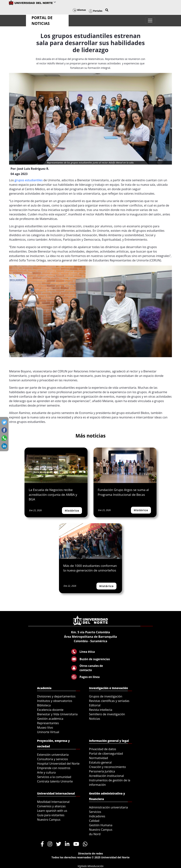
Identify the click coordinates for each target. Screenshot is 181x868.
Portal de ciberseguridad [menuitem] (106, 754)
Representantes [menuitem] (48, 723)
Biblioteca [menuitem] (44, 705)
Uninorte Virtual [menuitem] (48, 732)
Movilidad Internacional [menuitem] (53, 802)
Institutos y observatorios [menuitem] (55, 701)
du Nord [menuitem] (95, 834)
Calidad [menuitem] (94, 821)
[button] (107, 10)
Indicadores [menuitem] (97, 816)
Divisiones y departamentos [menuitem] (56, 696)
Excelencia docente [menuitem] (50, 710)
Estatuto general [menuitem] (100, 762)
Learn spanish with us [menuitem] (52, 811)
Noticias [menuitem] (95, 719)
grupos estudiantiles (29, 180)
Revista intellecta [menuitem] (101, 710)
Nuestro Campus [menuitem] (49, 820)
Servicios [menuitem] (95, 812)
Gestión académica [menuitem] (50, 719)
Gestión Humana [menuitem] (101, 825)
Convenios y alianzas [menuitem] (51, 806)
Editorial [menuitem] (95, 705)
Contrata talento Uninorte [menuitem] (55, 781)
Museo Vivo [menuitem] (45, 728)
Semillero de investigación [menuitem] (107, 714)
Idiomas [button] (79, 10)
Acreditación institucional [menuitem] (106, 776)
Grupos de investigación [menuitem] (106, 696)
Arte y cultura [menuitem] (46, 772)
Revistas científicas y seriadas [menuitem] (109, 701)
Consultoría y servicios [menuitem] (52, 759)
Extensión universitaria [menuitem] (53, 755)
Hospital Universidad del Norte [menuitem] (58, 764)
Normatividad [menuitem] (98, 758)
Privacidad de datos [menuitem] (103, 749)
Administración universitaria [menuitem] (108, 807)
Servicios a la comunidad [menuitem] (54, 777)
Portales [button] (96, 11)
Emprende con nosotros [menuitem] (54, 768)
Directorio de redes (90, 853)
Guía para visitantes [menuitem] (51, 815)
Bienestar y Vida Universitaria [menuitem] (57, 714)
